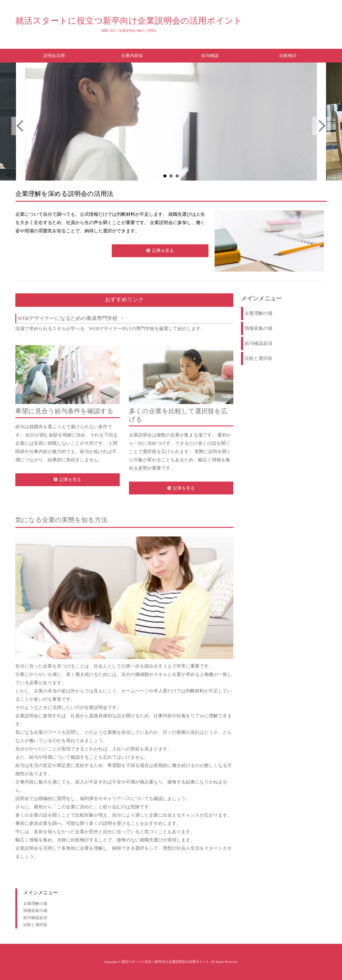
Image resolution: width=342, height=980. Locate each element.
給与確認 (210, 56)
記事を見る (163, 251)
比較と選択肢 (258, 358)
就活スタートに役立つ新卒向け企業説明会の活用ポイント (129, 21)
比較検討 (288, 56)
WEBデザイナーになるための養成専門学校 (68, 318)
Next (321, 126)
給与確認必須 (258, 343)
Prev (21, 126)
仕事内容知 (132, 56)
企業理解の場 (258, 313)
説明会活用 (54, 56)
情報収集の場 (258, 328)
